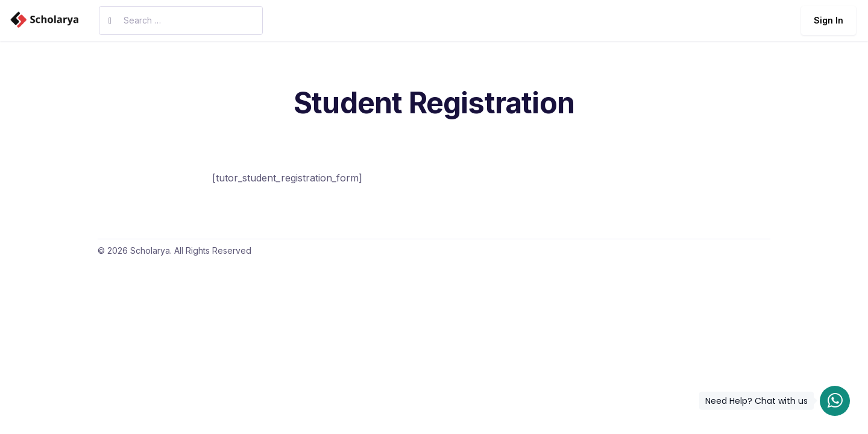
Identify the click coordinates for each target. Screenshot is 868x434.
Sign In (829, 20)
